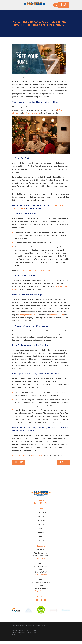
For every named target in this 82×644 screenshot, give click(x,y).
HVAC (60, 110)
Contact (41, 540)
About (41, 528)
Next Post (63, 462)
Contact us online (19, 455)
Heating (41, 516)
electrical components (32, 113)
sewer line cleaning (56, 315)
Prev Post (19, 462)
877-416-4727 (36, 455)
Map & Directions (41, 558)
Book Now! (63, 5)
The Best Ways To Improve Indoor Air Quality (39, 270)
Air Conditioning (41, 512)
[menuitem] (15, 637)
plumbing (16, 113)
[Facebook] (37, 600)
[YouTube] (45, 600)
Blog (41, 536)
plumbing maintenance (27, 315)
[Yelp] (41, 600)
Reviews (41, 532)
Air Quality (41, 520)
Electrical (41, 524)
